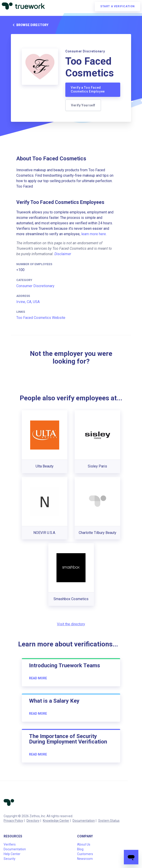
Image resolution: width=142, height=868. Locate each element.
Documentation (84, 821)
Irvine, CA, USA (28, 302)
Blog (80, 849)
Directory (33, 821)
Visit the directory (71, 624)
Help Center (12, 854)
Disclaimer (63, 254)
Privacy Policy (13, 821)
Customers (85, 854)
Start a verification (118, 6)
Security (10, 859)
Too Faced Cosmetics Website (41, 318)
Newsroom (85, 859)
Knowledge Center (56, 821)
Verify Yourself (83, 105)
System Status (109, 821)
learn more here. (94, 234)
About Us (84, 844)
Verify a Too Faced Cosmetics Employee (88, 90)
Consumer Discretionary (35, 286)
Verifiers (10, 844)
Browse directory (30, 25)
